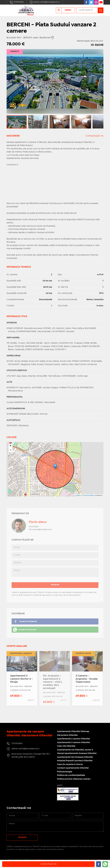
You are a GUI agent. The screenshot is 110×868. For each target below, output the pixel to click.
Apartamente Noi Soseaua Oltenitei (75, 757)
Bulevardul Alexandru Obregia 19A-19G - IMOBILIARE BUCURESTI (31, 756)
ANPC (60, 785)
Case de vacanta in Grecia (70, 764)
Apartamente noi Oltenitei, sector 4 (75, 750)
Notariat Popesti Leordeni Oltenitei (75, 761)
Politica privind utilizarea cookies (74, 779)
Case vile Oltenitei (66, 746)
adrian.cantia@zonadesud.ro (45, 2)
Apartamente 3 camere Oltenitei (73, 743)
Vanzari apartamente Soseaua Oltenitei (77, 753)
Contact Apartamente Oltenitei (73, 768)
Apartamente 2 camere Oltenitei (73, 739)
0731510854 (17, 2)
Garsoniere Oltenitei (67, 735)
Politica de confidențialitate (71, 775)
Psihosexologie (65, 772)
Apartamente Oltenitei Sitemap (73, 731)
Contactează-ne (94, 136)
